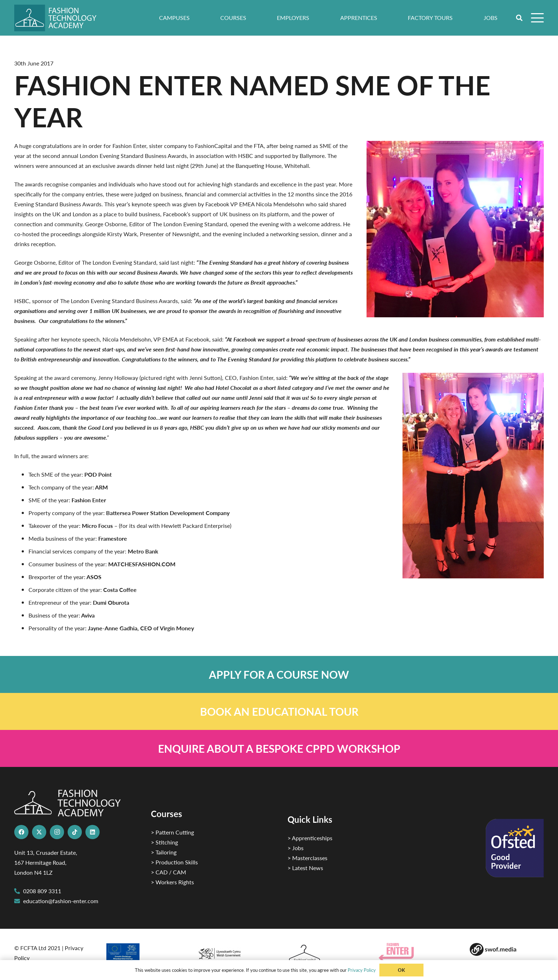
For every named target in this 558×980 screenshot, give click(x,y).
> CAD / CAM (169, 872)
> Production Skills (174, 862)
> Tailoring (164, 852)
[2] (142, 954)
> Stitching (164, 842)
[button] (520, 18)
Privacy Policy (362, 970)
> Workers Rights (172, 882)
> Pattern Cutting (172, 832)
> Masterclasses (307, 858)
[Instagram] (57, 832)
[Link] (279, 674)
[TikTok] (75, 832)
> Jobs (296, 848)
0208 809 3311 (42, 891)
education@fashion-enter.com (61, 901)
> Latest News (305, 868)
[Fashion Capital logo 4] (325, 953)
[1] (233, 952)
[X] (39, 832)
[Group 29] (416, 952)
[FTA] (60, 18)
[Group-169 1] (507, 949)
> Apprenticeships (310, 838)
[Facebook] (21, 832)
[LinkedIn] (93, 832)
